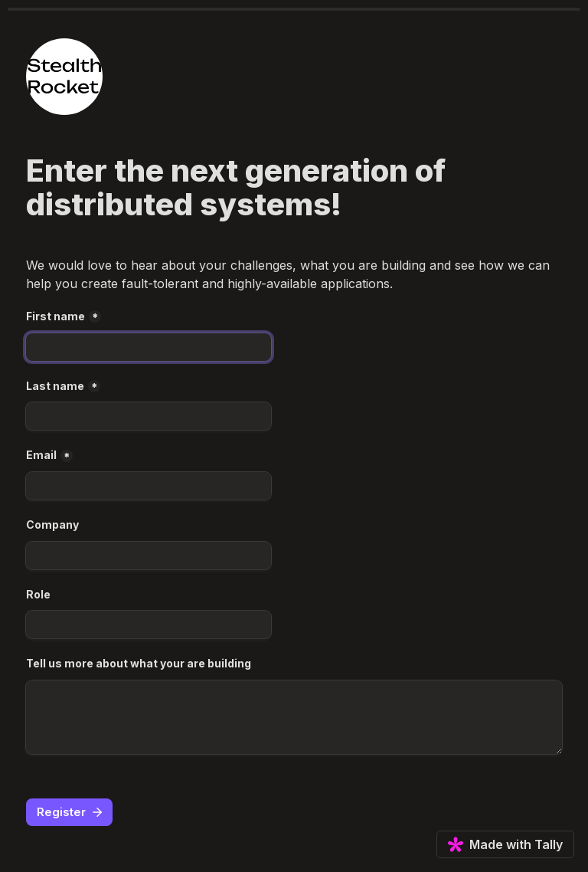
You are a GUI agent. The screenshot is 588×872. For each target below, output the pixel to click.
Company (52, 525)
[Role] (149, 624)
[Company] (149, 556)
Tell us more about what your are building (139, 663)
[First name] (149, 347)
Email (41, 455)
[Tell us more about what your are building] (294, 717)
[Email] (149, 486)
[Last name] (149, 416)
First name (56, 316)
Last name (55, 386)
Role (38, 594)
